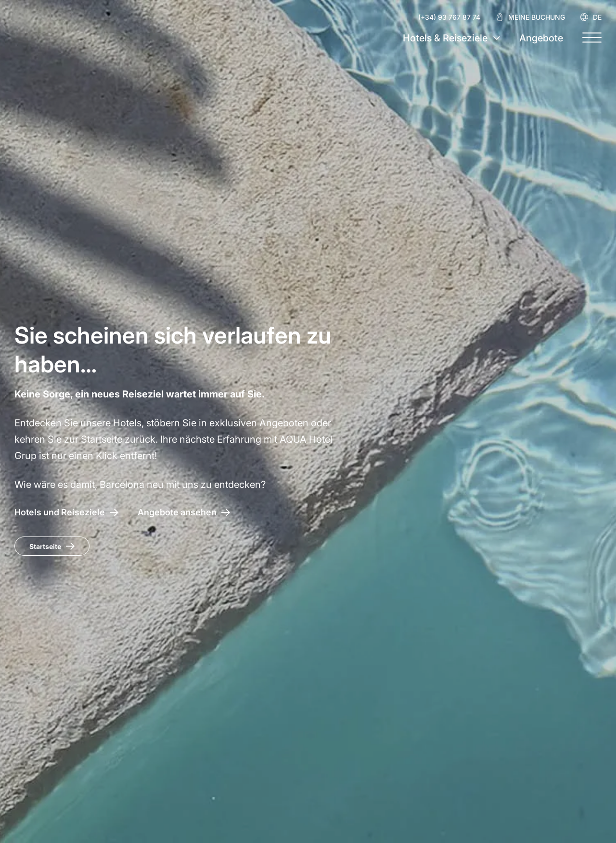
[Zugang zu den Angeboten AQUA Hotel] (184, 512)
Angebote (541, 38)
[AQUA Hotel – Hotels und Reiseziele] (66, 512)
